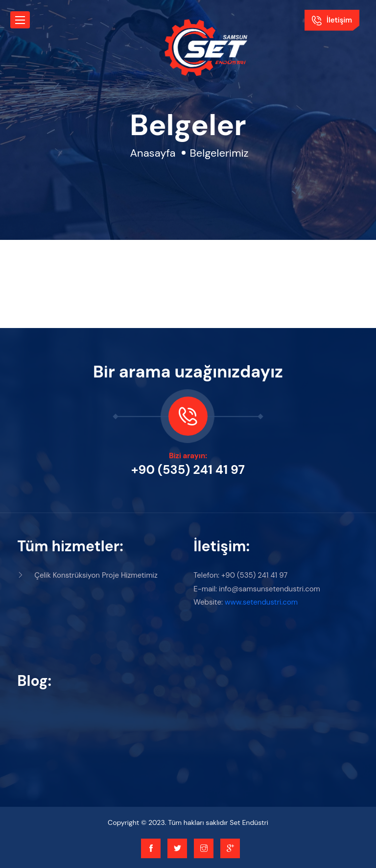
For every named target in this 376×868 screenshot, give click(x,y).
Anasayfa (153, 153)
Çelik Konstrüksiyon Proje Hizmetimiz (87, 575)
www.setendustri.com (261, 602)
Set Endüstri (249, 822)
